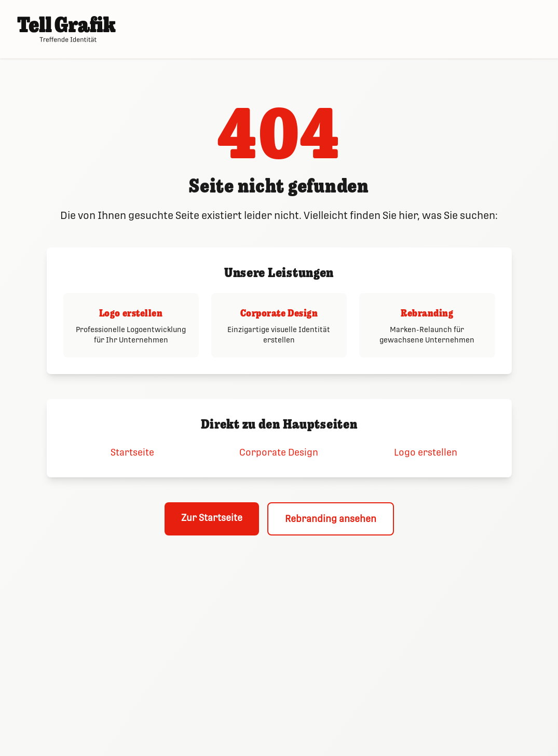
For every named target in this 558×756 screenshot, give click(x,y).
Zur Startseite (212, 518)
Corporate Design (279, 452)
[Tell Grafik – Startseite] (66, 29)
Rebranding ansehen (331, 519)
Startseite (132, 452)
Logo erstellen (426, 452)
